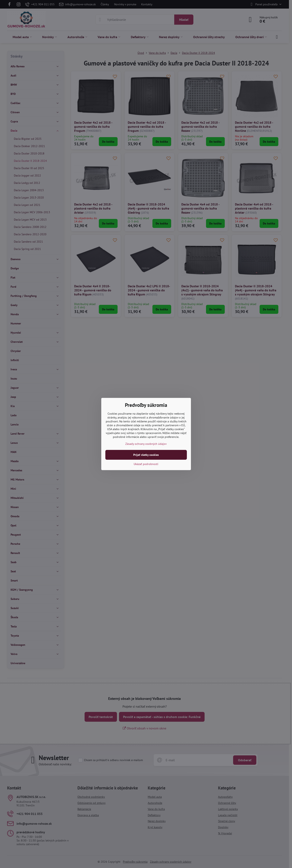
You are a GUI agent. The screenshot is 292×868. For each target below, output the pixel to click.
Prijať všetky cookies (146, 455)
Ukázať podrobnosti (146, 464)
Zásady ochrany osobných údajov (146, 444)
